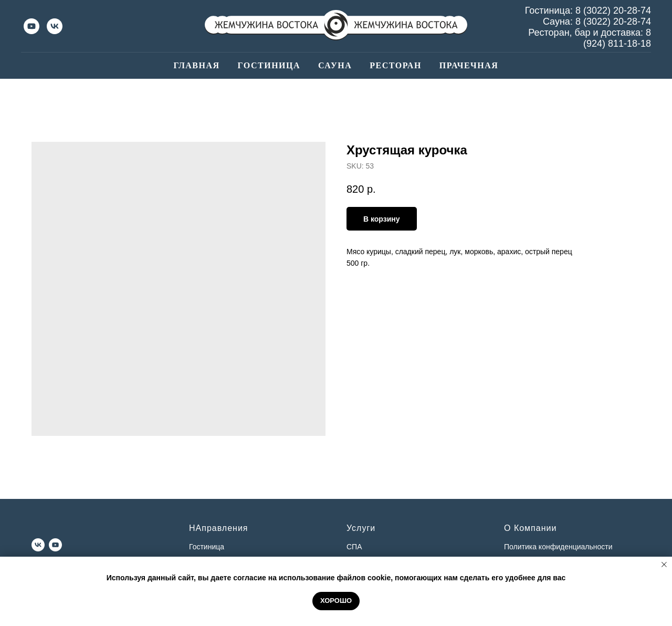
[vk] (55, 26)
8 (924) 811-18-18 (617, 38)
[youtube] (31, 26)
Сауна (335, 65)
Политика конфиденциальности (558, 547)
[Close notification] (664, 565)
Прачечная (469, 65)
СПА (354, 547)
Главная (197, 65)
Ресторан (396, 65)
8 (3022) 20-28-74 (613, 11)
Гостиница (269, 65)
